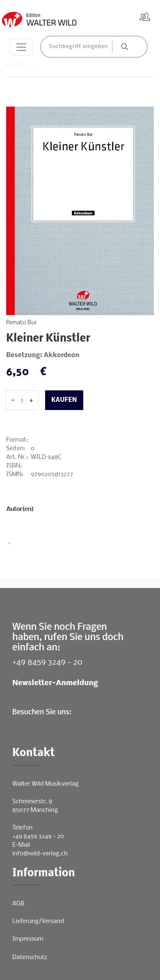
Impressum (28, 939)
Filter (25, 65)
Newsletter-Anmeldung (55, 683)
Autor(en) (20, 509)
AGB (18, 904)
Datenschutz (30, 957)
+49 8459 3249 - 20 (47, 662)
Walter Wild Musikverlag (46, 784)
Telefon (22, 828)
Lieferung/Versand (38, 921)
